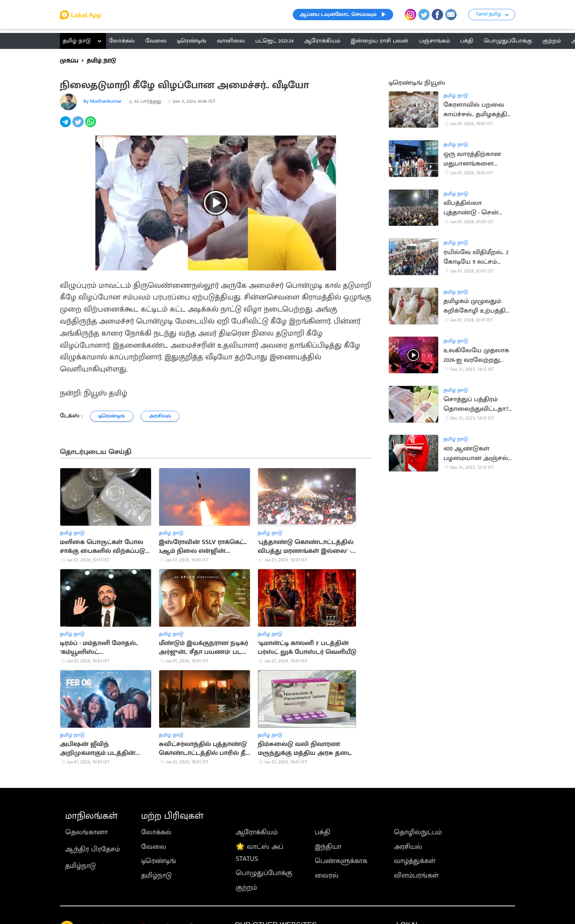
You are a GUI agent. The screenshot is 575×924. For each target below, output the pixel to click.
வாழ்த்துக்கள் (415, 861)
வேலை (154, 847)
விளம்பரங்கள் (416, 875)
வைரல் (327, 875)
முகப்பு (69, 60)
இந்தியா (328, 847)
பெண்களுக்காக (341, 861)
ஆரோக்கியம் (257, 832)
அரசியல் (408, 847)
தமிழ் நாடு (77, 41)
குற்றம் (246, 887)
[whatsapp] (91, 126)
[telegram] (66, 126)
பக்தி (323, 832)
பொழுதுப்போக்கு (264, 873)
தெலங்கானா (86, 832)
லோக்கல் (156, 832)
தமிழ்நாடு (81, 866)
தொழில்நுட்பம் (418, 832)
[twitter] (79, 126)
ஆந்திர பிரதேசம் (93, 849)
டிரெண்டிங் (159, 861)
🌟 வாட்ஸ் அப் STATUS (259, 853)
